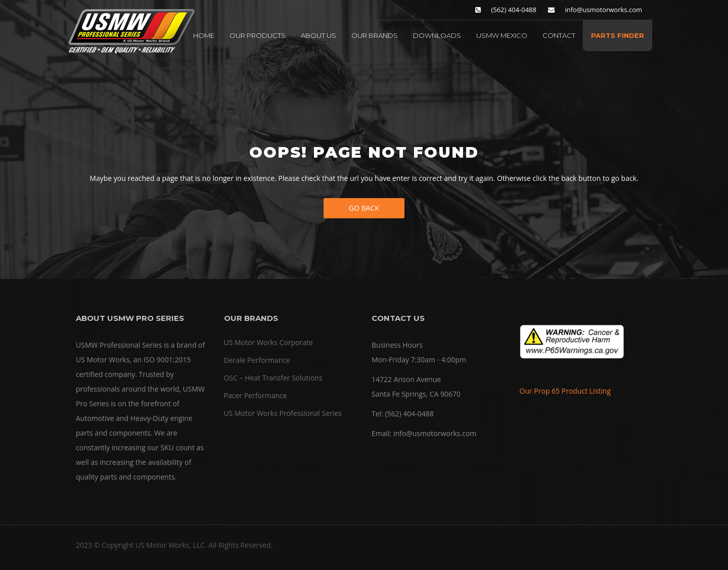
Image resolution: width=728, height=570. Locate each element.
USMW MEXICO (502, 35)
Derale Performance (257, 360)
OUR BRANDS (375, 35)
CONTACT (559, 35)
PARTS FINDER (618, 35)
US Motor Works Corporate (268, 342)
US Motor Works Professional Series (283, 413)
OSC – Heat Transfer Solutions (273, 378)
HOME (204, 35)
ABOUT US (318, 35)
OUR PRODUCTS (258, 35)
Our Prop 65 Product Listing (565, 391)
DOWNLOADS (437, 35)
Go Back (364, 208)
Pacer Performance (256, 395)
